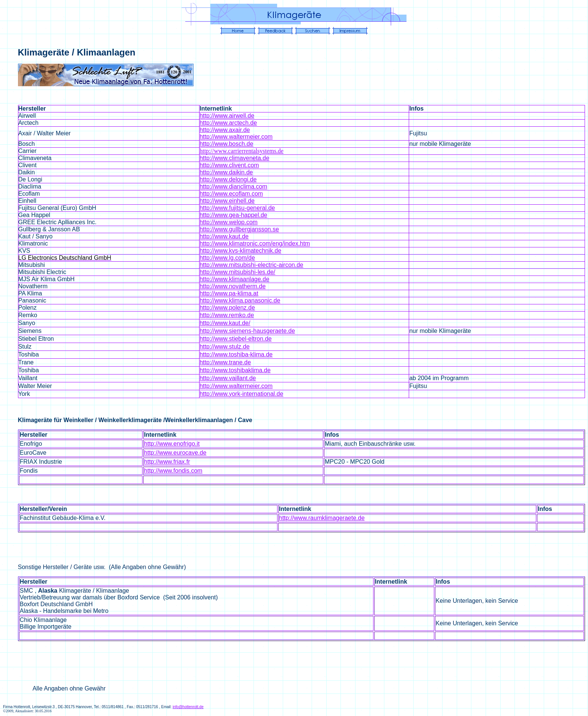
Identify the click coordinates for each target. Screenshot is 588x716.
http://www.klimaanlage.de (234, 279)
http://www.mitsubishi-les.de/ (237, 272)
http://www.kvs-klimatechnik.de (240, 251)
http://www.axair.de (225, 130)
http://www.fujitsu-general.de (237, 208)
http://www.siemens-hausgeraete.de (247, 331)
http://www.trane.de (225, 362)
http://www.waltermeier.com (236, 137)
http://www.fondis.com (173, 471)
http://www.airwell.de (227, 116)
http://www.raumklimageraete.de (322, 518)
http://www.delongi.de (228, 179)
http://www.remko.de (227, 315)
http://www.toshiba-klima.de (236, 354)
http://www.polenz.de (227, 308)
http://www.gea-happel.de (233, 215)
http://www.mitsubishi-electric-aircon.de (251, 265)
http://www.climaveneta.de (234, 158)
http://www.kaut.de (224, 236)
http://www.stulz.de (224, 347)
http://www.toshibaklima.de (235, 370)
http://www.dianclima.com (233, 186)
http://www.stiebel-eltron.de (235, 339)
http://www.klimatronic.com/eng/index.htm (255, 243)
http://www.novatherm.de (232, 286)
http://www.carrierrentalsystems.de (241, 151)
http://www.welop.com (229, 222)
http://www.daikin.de (226, 172)
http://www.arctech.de (228, 123)
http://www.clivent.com (229, 165)
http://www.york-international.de (241, 394)
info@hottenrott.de (188, 707)
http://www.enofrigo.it (172, 444)
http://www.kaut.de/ (225, 323)
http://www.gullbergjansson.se (239, 229)
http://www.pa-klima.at (229, 293)
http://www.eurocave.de (175, 453)
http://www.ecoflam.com (231, 194)
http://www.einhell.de (227, 201)
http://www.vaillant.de (228, 378)
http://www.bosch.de (226, 144)
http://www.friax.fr (167, 462)
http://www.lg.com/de (227, 258)
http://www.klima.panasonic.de (240, 300)
